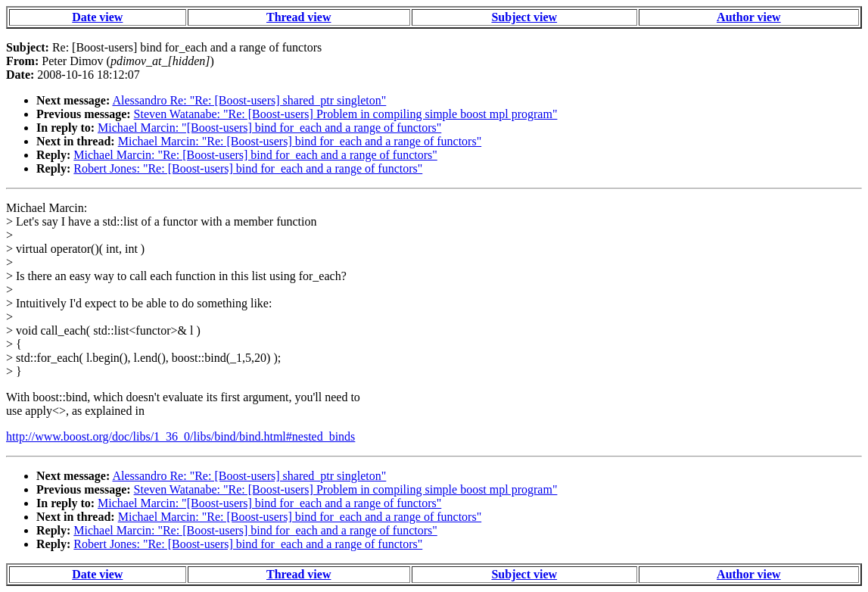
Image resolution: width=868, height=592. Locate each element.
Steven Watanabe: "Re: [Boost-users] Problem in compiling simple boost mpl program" (346, 114)
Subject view (524, 17)
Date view (97, 17)
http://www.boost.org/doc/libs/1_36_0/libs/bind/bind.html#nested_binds (180, 436)
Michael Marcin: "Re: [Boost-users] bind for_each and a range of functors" (300, 141)
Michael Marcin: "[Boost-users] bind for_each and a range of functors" (269, 128)
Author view (749, 17)
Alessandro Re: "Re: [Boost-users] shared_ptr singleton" (249, 100)
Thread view (299, 17)
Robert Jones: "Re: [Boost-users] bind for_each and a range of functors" (248, 168)
